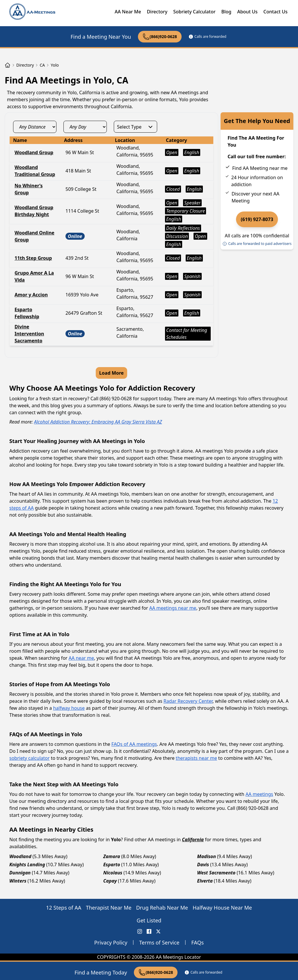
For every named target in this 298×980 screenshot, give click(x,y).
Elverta (205, 881)
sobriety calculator (30, 758)
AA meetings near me (173, 608)
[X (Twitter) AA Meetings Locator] (158, 931)
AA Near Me (128, 12)
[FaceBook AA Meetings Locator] (149, 931)
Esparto (112, 865)
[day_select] (85, 127)
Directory (157, 12)
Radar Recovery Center (188, 701)
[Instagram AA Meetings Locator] (140, 931)
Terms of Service (159, 942)
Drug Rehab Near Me (162, 908)
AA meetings (259, 794)
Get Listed (149, 920)
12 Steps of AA (64, 908)
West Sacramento (216, 873)
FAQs (197, 942)
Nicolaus (113, 873)
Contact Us (275, 12)
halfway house (69, 708)
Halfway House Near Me (222, 908)
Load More (111, 373)
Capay (110, 881)
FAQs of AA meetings (134, 744)
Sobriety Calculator (194, 12)
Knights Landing (27, 865)
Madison (206, 856)
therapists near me (196, 758)
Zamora (112, 856)
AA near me (81, 658)
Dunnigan (20, 873)
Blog (226, 12)
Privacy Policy (111, 942)
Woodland (20, 856)
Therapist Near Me (109, 908)
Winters (18, 881)
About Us (247, 12)
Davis (203, 865)
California (193, 840)
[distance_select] (35, 127)
